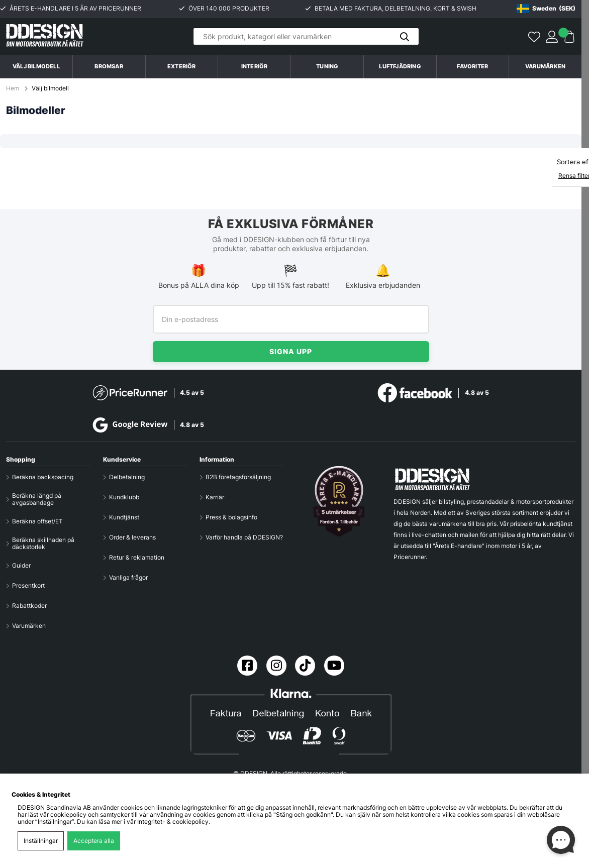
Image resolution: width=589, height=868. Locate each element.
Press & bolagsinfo (231, 517)
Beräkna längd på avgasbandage (37, 499)
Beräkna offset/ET (37, 521)
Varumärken (545, 67)
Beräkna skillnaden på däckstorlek (43, 544)
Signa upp (291, 351)
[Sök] (306, 36)
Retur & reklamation (137, 558)
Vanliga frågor (128, 578)
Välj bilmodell (36, 67)
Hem (13, 88)
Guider (21, 566)
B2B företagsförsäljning (238, 477)
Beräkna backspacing (43, 477)
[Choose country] (546, 9)
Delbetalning (127, 477)
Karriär (215, 497)
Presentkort (28, 586)
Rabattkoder (29, 606)
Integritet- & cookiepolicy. (174, 822)
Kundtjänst (124, 517)
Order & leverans (132, 537)
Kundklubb (124, 497)
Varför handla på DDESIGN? (244, 537)
